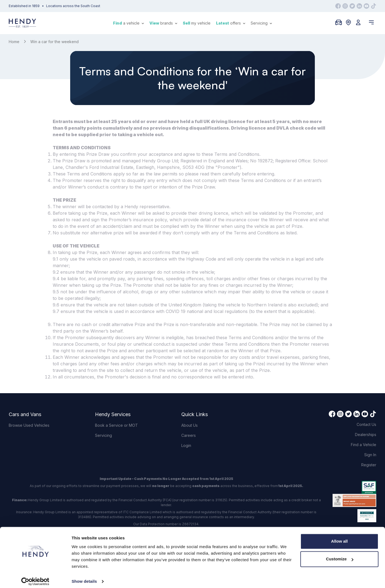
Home (14, 42)
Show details (84, 577)
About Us (189, 425)
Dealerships (366, 435)
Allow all (340, 537)
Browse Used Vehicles (29, 425)
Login (186, 445)
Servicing (261, 23)
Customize (340, 555)
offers (231, 23)
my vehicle (197, 23)
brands (163, 23)
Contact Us (366, 424)
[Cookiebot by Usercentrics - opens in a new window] (35, 577)
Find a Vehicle (364, 445)
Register (369, 465)
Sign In (370, 455)
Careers (189, 435)
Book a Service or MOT (116, 425)
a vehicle (128, 23)
